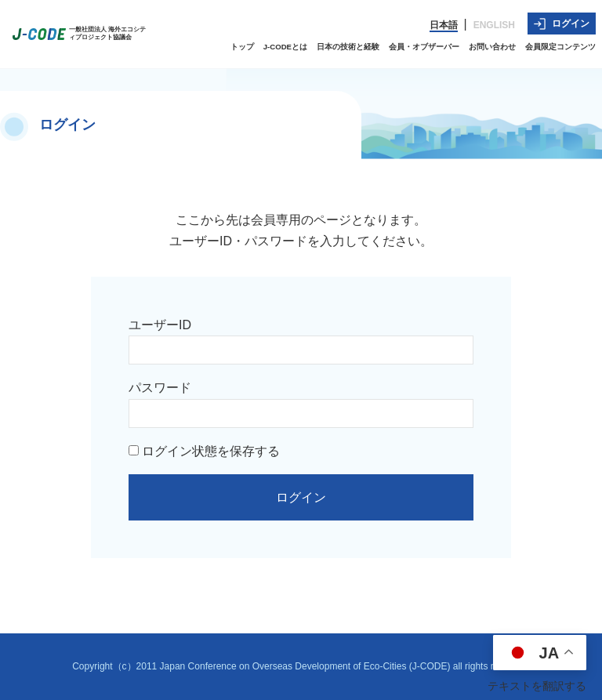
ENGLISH (494, 25)
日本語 (444, 25)
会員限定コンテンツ (560, 47)
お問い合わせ (492, 47)
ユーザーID (160, 325)
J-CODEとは (285, 47)
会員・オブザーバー (424, 47)
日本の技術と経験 (348, 47)
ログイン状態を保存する (204, 451)
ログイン (562, 24)
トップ (242, 47)
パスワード (160, 388)
